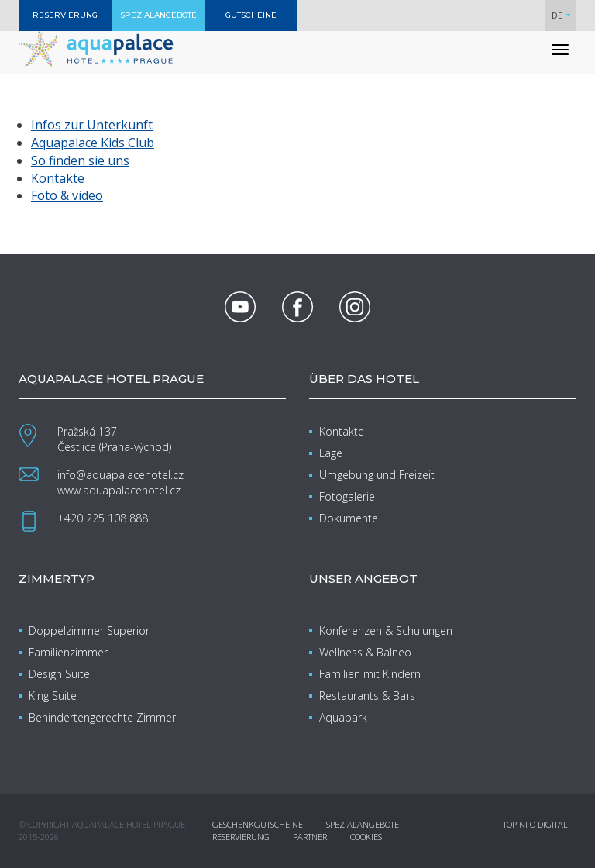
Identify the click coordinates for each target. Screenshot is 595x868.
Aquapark (343, 717)
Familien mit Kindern (370, 674)
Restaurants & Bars (367, 696)
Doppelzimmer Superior (89, 630)
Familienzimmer (68, 652)
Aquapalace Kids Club (93, 143)
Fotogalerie (347, 496)
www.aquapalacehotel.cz (119, 490)
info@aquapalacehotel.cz (120, 475)
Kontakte (58, 178)
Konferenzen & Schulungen (386, 630)
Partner (310, 837)
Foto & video (67, 195)
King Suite (53, 696)
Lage (331, 453)
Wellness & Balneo (365, 652)
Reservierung (241, 837)
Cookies (366, 837)
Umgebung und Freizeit (377, 475)
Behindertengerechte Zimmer (102, 717)
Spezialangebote (363, 824)
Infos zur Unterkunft (92, 125)
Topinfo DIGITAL (535, 824)
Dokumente (349, 518)
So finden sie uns (80, 160)
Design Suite (59, 674)
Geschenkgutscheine (258, 824)
